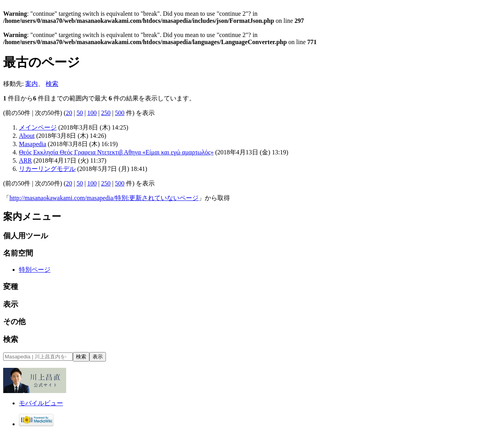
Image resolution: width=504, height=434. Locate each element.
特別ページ (35, 270)
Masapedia (32, 144)
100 (92, 113)
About (27, 136)
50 (80, 113)
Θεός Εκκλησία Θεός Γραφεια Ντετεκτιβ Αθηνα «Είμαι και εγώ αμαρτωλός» (116, 152)
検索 (52, 84)
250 (106, 113)
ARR (25, 160)
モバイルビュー (41, 403)
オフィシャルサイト (35, 380)
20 (69, 113)
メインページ (38, 127)
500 (120, 113)
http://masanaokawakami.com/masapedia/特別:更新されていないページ (104, 198)
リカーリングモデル (47, 169)
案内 (31, 84)
